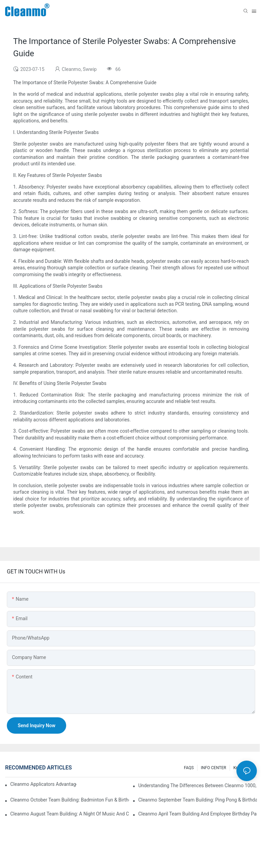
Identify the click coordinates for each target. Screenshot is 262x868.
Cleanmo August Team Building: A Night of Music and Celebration (70, 814)
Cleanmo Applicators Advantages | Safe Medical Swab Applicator (43, 784)
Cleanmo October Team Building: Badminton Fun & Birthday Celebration (70, 800)
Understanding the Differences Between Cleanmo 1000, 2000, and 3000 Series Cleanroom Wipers (198, 785)
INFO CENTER (214, 768)
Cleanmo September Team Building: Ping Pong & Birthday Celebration (198, 800)
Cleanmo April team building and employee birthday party (198, 814)
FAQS (189, 768)
